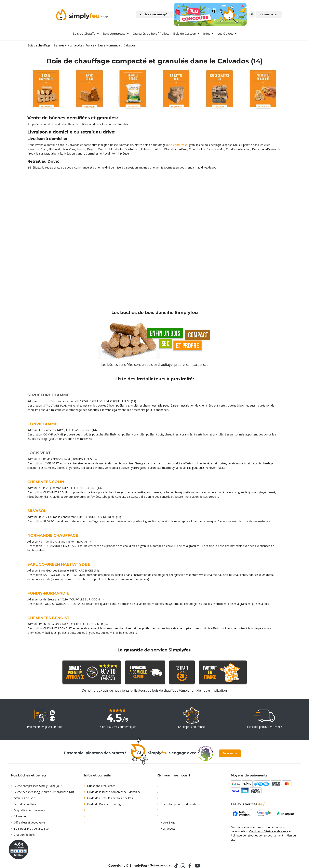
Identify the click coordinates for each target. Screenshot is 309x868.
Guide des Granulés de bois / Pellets (110, 798)
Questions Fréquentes (101, 786)
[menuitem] (86, 34)
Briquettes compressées (29, 810)
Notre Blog (168, 822)
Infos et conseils (98, 775)
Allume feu (21, 816)
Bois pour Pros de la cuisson (32, 829)
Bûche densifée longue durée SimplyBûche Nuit (44, 792)
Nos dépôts (168, 829)
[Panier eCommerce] (252, 14)
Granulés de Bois (25, 798)
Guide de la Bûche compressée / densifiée (114, 792)
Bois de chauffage (25, 804)
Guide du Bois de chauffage (105, 804)
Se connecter (269, 14)
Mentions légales (242, 827)
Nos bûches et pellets (29, 775)
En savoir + (230, 753)
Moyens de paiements (249, 775)
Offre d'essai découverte (29, 822)
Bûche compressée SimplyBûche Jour (38, 786)
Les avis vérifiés (249, 804)
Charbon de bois (24, 835)
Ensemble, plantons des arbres (180, 804)
